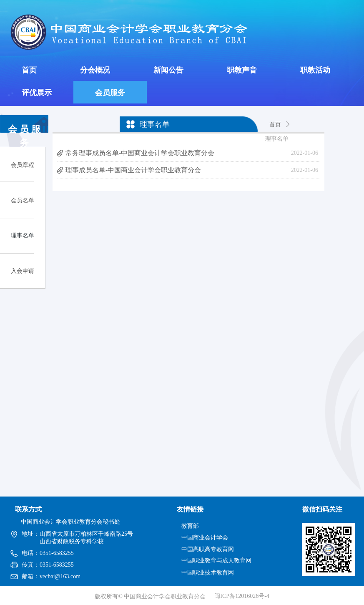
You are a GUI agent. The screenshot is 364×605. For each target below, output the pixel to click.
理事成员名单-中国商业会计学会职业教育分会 (133, 170)
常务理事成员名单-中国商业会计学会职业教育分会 (140, 153)
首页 (275, 125)
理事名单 (277, 139)
